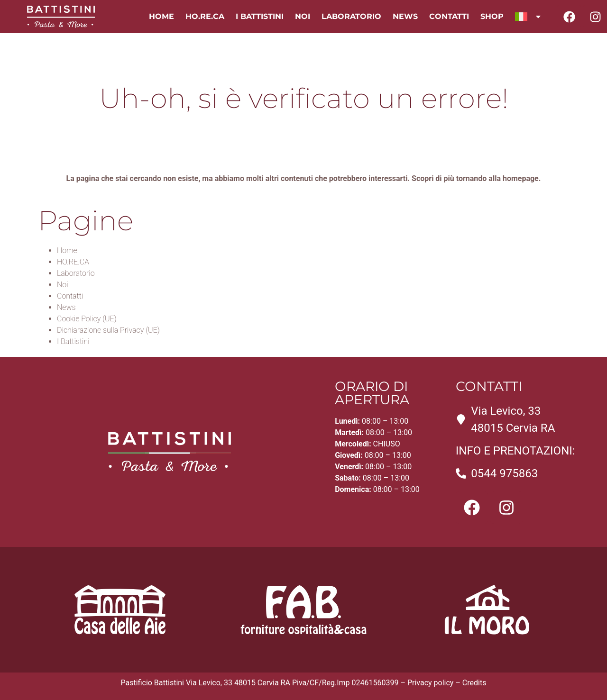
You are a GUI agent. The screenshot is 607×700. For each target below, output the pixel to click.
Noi (303, 16)
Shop (492, 16)
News (405, 16)
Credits (474, 683)
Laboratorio (351, 16)
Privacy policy (431, 683)
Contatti (449, 16)
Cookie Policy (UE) (87, 319)
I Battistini (260, 16)
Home (161, 16)
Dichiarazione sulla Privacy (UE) (108, 330)
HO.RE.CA (205, 16)
